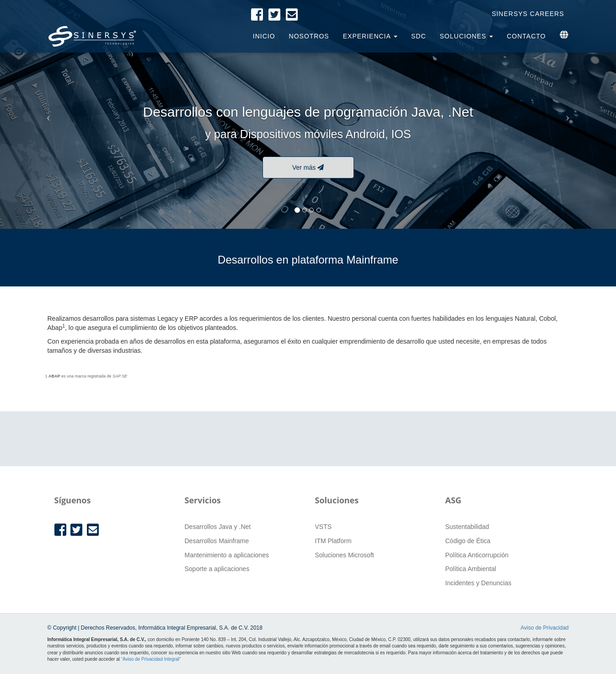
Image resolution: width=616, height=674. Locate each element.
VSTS (324, 527)
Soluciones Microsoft (345, 555)
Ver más (308, 167)
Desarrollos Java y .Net (218, 527)
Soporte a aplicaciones (217, 569)
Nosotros (309, 36)
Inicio (264, 36)
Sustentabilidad (467, 527)
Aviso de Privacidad (544, 628)
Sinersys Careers (528, 14)
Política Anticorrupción (477, 555)
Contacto (526, 36)
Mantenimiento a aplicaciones (227, 555)
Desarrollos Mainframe (217, 541)
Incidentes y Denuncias (479, 583)
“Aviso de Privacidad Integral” (151, 659)
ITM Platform (333, 541)
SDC (419, 36)
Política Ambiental (471, 569)
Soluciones (467, 36)
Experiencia (370, 36)
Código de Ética (468, 541)
